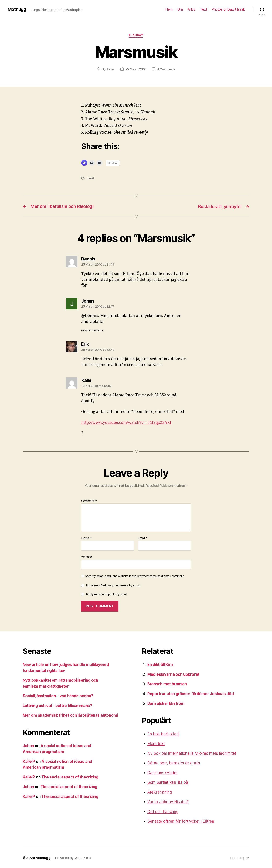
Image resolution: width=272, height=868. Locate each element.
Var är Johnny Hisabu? (168, 801)
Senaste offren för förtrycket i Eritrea (181, 821)
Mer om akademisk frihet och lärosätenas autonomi (71, 715)
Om (180, 9)
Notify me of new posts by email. (107, 594)
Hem (169, 9)
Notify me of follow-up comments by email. (113, 585)
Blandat (136, 36)
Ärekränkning (160, 792)
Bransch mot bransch (167, 684)
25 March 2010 (136, 69)
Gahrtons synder (163, 772)
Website (87, 556)
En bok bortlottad (163, 734)
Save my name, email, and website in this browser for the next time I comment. (135, 575)
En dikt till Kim (161, 664)
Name (86, 538)
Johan (110, 69)
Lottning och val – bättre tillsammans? (58, 705)
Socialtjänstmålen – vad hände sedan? (59, 695)
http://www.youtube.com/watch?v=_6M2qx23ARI (127, 422)
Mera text (156, 743)
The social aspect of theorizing (71, 777)
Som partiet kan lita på (168, 782)
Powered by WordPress (73, 857)
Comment (89, 501)
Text (204, 9)
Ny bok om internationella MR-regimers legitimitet (193, 753)
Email (143, 538)
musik (91, 178)
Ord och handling (163, 811)
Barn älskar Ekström (166, 703)
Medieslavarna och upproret (174, 674)
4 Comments (166, 69)
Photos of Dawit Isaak (228, 9)
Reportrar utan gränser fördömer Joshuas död (191, 693)
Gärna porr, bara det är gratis (174, 763)
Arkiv (192, 9)
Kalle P (29, 761)
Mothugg (17, 9)
